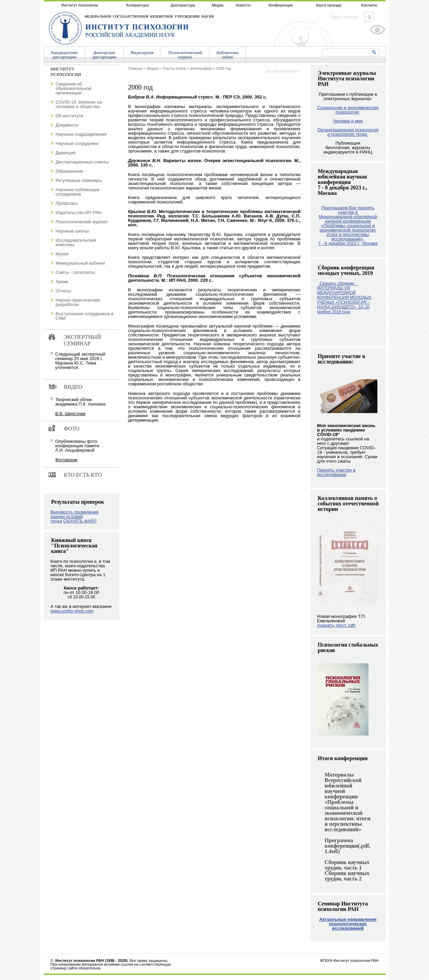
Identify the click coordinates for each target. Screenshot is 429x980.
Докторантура (183, 5)
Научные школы (72, 231)
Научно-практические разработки (78, 302)
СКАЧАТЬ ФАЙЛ (80, 521)
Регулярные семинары (79, 180)
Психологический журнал (82, 222)
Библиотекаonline (228, 55)
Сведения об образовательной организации (73, 88)
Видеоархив (142, 52)
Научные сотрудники (77, 143)
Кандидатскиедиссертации (65, 55)
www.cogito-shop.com (72, 611)
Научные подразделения (81, 134)
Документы (67, 125)
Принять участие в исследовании (336, 472)
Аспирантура (137, 5)
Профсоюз (67, 203)
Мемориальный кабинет (81, 263)
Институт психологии (79, 5)
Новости (243, 5)
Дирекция (66, 153)
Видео (73, 387)
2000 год (224, 68)
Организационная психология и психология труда (348, 132)
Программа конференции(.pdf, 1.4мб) (348, 846)
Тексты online (174, 68)
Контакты (369, 5)
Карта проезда (329, 5)
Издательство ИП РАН (79, 213)
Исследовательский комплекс (76, 242)
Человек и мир (348, 121)
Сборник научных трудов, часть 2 (347, 876)
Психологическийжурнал (185, 55)
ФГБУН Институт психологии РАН (349, 961)
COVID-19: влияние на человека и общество (79, 104)
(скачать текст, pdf (337, 625)
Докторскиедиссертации (104, 55)
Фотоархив (66, 460)
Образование (70, 171)
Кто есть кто (83, 475)
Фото (72, 429)
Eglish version (345, 17)
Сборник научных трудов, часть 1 (347, 865)
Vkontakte (369, 17)
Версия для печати (283, 71)
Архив (62, 282)
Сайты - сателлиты (75, 272)
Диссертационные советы (82, 162)
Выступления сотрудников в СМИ (85, 316)
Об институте (70, 116)
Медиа (218, 5)
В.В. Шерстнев (70, 414)
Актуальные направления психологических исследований (348, 924)
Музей (62, 254)
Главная (135, 68)
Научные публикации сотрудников (78, 192)
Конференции (281, 5)
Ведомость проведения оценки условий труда (75, 517)
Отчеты (63, 291)
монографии (201, 68)
